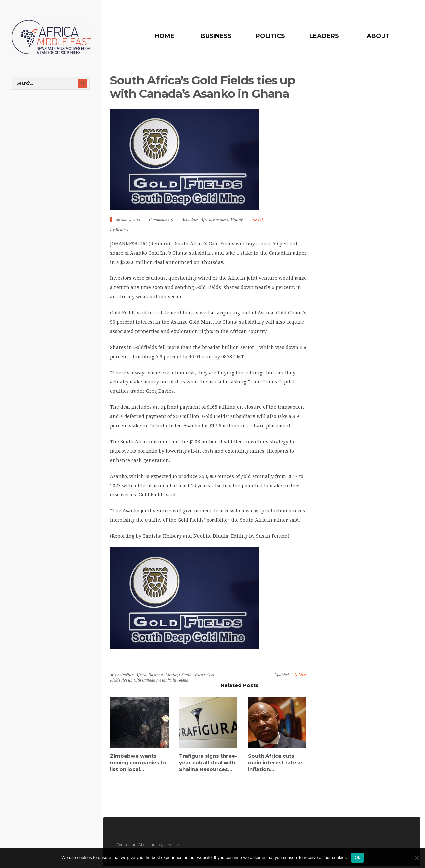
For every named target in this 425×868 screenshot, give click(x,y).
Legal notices (169, 845)
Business (216, 36)
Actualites (190, 219)
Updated (282, 675)
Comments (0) (161, 219)
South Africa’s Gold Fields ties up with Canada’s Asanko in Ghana (202, 87)
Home (165, 36)
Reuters (122, 230)
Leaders (324, 36)
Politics (270, 36)
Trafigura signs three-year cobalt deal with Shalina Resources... (208, 762)
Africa (206, 219)
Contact (123, 845)
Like (259, 219)
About (378, 36)
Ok (357, 858)
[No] (417, 858)
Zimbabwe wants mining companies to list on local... (138, 762)
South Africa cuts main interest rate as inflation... (276, 762)
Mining (237, 219)
